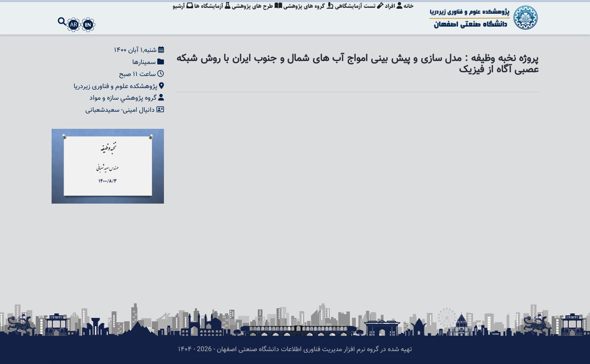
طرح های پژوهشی (252, 15)
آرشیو (176, 15)
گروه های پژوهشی (305, 15)
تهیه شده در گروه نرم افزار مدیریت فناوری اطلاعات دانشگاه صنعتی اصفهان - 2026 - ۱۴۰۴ (295, 350)
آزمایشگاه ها (207, 15)
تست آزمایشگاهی (357, 15)
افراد (392, 15)
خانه (409, 15)
